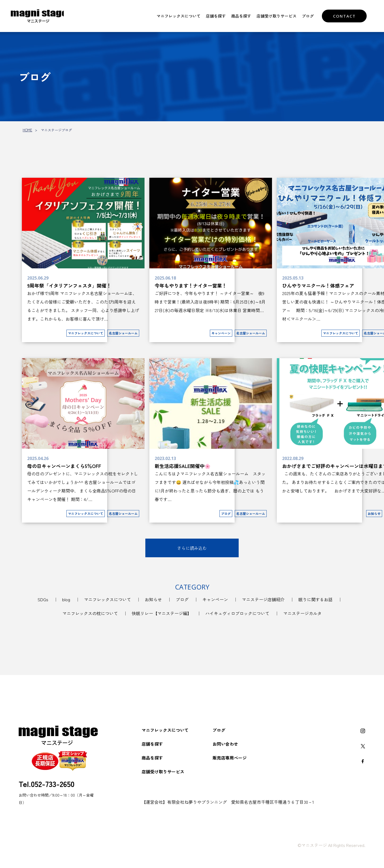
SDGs (43, 599)
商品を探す (241, 16)
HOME (27, 130)
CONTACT (344, 16)
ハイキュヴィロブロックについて (237, 613)
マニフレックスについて (179, 16)
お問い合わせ (225, 744)
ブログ (308, 16)
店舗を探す (216, 16)
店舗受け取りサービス (277, 16)
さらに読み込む (192, 548)
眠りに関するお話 (315, 599)
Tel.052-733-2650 (47, 784)
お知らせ (153, 599)
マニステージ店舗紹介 (263, 599)
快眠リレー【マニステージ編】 (162, 613)
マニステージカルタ (302, 613)
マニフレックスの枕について (90, 613)
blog (66, 599)
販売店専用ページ (230, 758)
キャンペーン (215, 599)
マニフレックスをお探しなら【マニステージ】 (39, 16)
